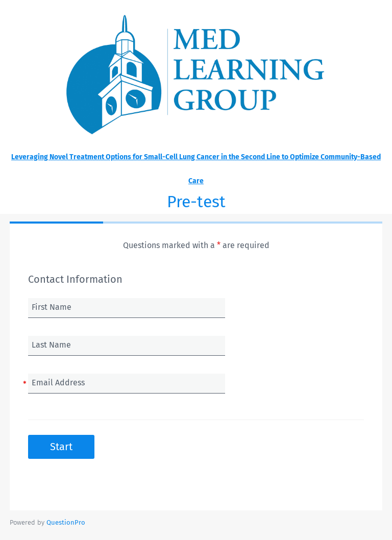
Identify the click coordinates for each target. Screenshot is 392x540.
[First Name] (127, 308)
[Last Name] (127, 346)
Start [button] (61, 447)
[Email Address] (127, 383)
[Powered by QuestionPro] (66, 522)
